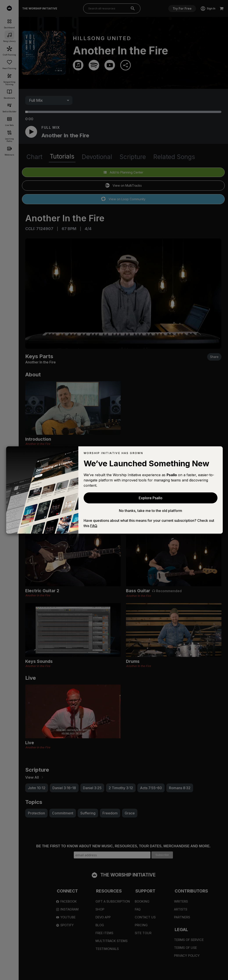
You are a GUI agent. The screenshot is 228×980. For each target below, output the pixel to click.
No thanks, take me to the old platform (151, 511)
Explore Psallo (151, 498)
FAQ (94, 526)
